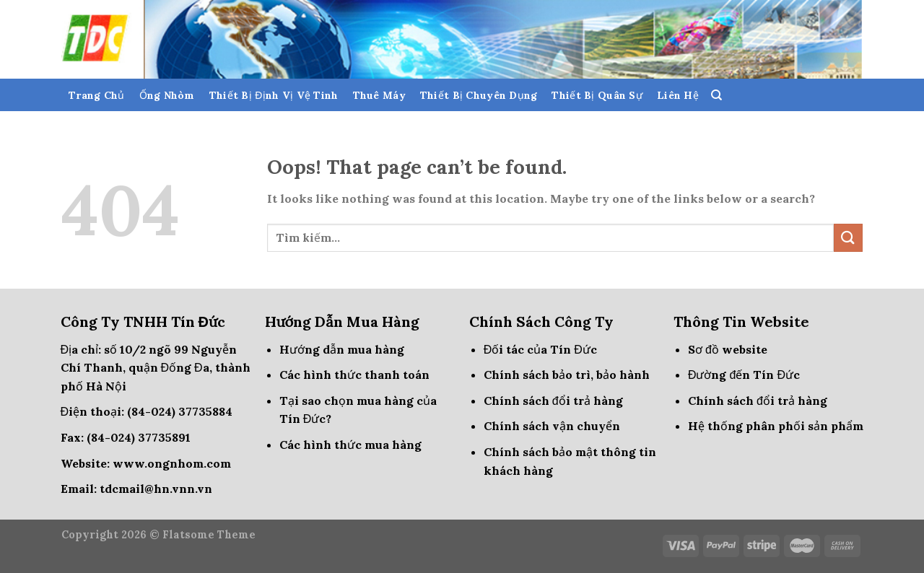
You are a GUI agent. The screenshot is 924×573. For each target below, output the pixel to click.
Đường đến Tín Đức (744, 375)
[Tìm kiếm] (716, 95)
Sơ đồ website (728, 349)
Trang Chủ (97, 95)
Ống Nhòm (167, 95)
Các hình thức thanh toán (354, 375)
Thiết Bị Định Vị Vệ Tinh (274, 95)
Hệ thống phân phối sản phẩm (776, 426)
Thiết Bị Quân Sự (597, 95)
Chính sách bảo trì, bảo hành (567, 375)
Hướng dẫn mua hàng (342, 349)
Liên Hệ (678, 95)
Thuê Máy (379, 95)
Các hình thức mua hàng (350, 445)
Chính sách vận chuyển (552, 426)
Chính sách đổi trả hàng (553, 401)
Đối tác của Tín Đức (540, 349)
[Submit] (848, 238)
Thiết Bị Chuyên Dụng (479, 95)
